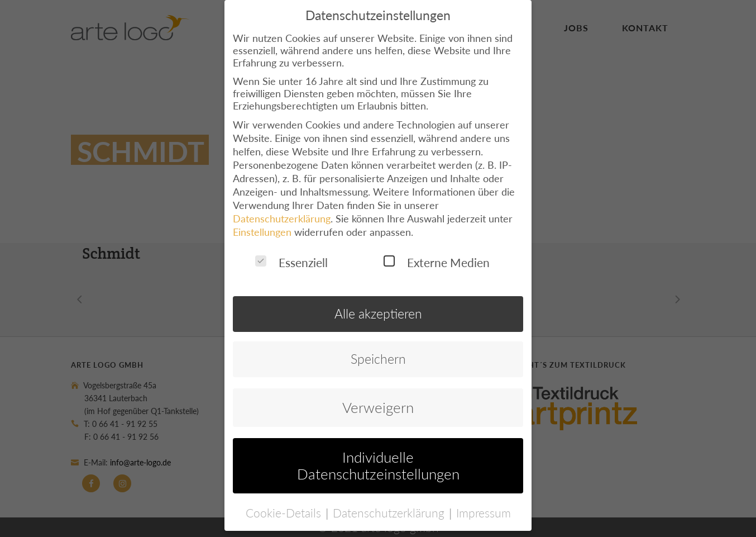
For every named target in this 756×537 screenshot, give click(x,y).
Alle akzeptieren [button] (378, 301)
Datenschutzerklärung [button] (390, 499)
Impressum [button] (484, 499)
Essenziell (291, 250)
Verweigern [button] (378, 395)
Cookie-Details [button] (285, 499)
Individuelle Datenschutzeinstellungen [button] (378, 453)
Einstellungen (262, 219)
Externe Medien (437, 250)
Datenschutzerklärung (282, 206)
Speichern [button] (378, 346)
